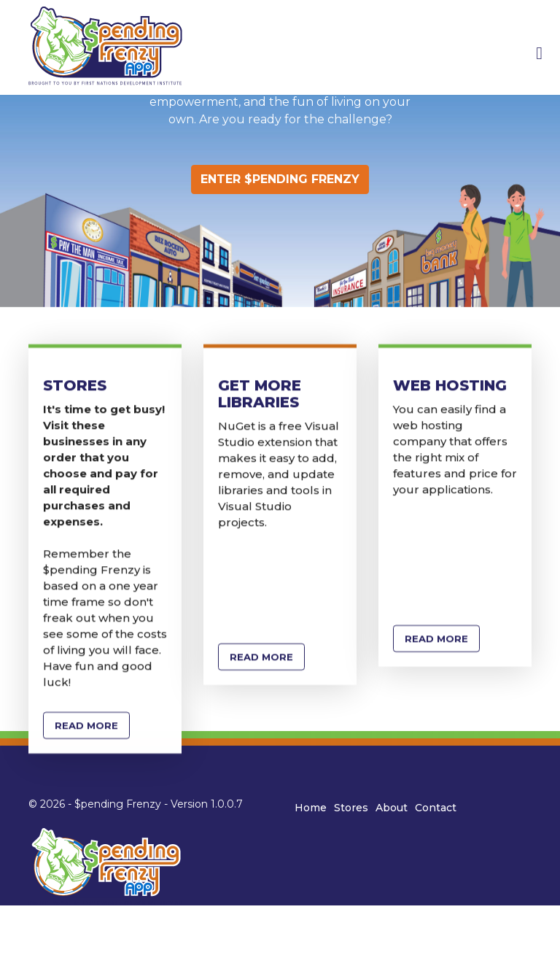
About (392, 808)
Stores (351, 808)
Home (311, 808)
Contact (436, 808)
